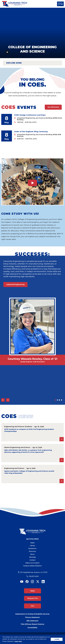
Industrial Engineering (15, 284)
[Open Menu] (60, 4)
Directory (32, 551)
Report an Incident (32, 563)
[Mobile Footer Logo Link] (32, 530)
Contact (33, 560)
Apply (32, 543)
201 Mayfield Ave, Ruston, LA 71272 (34, 572)
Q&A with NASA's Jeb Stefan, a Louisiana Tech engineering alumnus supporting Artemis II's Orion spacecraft (28, 451)
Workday (33, 557)
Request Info (33, 598)
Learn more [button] (18, 641)
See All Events (53, 107)
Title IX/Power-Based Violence (32, 624)
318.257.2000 (34, 576)
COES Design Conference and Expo (30, 115)
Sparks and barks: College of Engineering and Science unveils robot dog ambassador (29, 472)
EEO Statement (32, 621)
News (32, 554)
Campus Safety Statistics (33, 566)
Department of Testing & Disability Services (32, 614)
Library (33, 546)
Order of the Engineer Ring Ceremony (31, 132)
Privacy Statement (32, 617)
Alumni (7, 447)
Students (28, 427)
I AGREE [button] (57, 639)
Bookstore (32, 548)
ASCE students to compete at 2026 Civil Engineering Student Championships (29, 430)
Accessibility (32, 627)
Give (32, 606)
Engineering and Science (14, 427)
